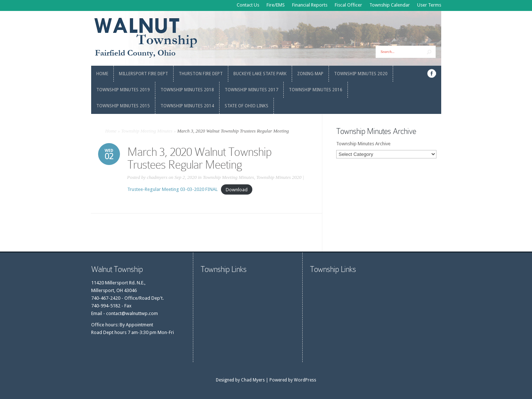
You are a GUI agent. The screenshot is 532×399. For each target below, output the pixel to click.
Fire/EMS (276, 5)
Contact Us (248, 5)
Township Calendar (390, 5)
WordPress (305, 380)
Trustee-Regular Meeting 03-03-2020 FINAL (172, 189)
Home (111, 131)
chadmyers (157, 177)
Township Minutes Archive (363, 144)
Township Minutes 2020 (279, 177)
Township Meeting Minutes (147, 131)
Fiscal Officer (348, 5)
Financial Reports (310, 5)
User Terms (429, 5)
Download (237, 189)
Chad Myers (253, 380)
